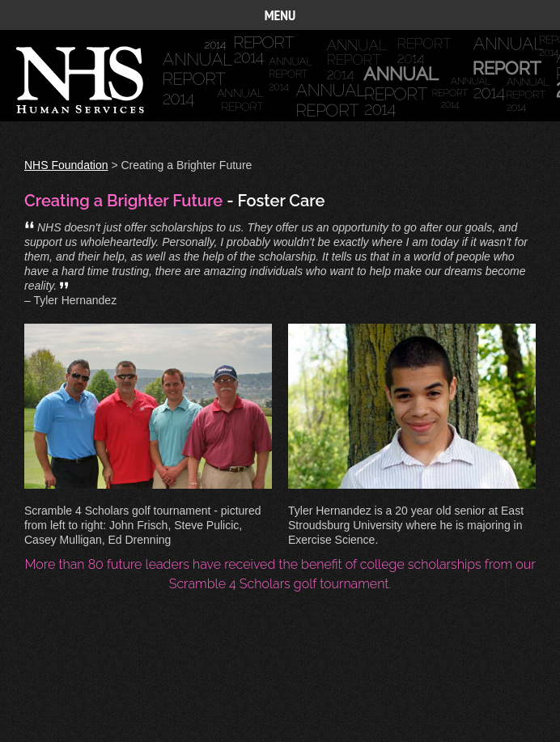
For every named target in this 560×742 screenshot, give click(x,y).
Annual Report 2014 (100, 84)
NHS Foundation (66, 165)
